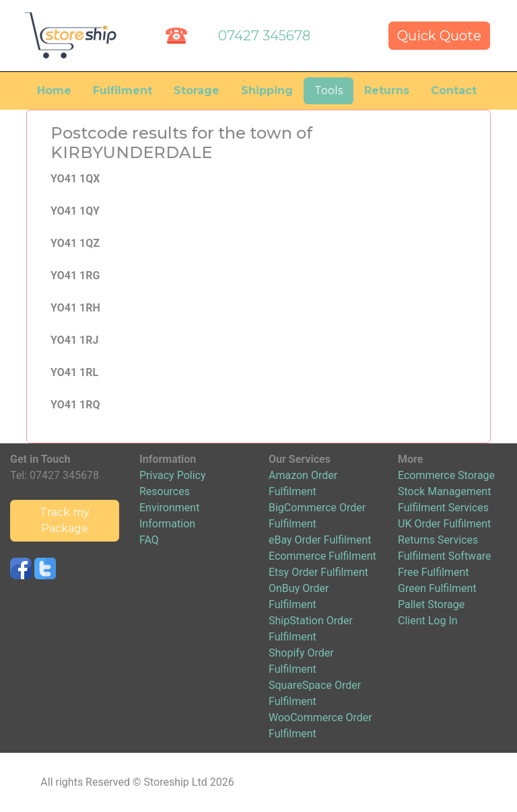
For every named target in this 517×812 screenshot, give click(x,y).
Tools (329, 90)
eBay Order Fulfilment (320, 540)
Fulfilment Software (445, 556)
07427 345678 (264, 36)
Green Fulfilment (437, 588)
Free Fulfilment (434, 572)
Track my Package (65, 520)
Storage (197, 90)
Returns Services (438, 540)
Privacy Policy (173, 475)
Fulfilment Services (443, 508)
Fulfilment (123, 90)
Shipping (267, 90)
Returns (387, 90)
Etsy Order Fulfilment (318, 572)
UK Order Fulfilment (444, 524)
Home (54, 90)
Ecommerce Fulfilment (322, 556)
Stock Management (444, 491)
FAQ (149, 540)
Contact (454, 90)
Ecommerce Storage (446, 475)
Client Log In (428, 621)
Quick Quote (439, 36)
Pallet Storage (431, 604)
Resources (165, 491)
